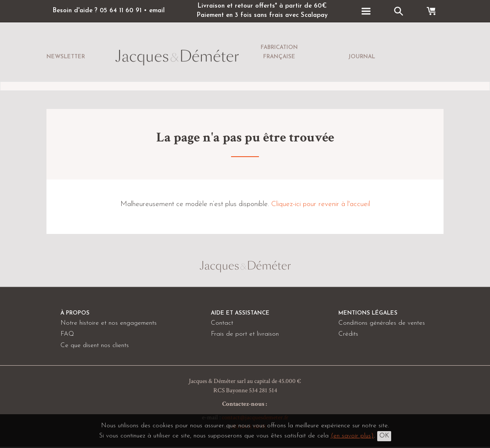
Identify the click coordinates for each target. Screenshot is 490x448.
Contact (222, 323)
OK (384, 436)
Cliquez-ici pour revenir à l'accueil (321, 204)
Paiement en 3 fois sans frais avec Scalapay (262, 15)
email (157, 11)
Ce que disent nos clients (95, 346)
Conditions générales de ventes (382, 323)
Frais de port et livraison (245, 334)
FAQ (67, 334)
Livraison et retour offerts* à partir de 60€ (262, 6)
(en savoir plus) (352, 436)
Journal (362, 57)
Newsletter (66, 57)
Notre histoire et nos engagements (109, 323)
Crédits (348, 334)
